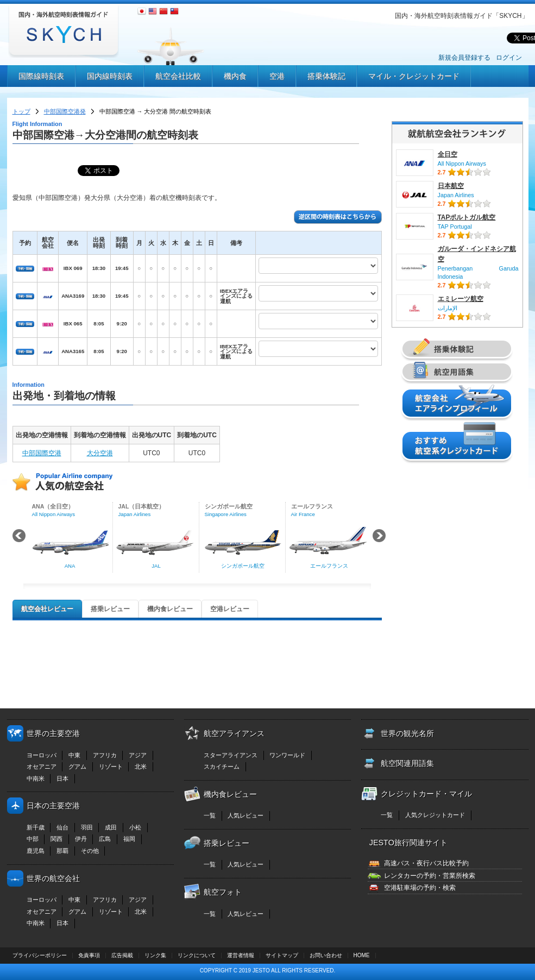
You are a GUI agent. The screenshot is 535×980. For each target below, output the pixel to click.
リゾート (111, 767)
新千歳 (36, 827)
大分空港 (100, 453)
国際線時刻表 (41, 76)
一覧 (210, 815)
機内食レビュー (170, 609)
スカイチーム (222, 767)
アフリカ (105, 755)
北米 (141, 767)
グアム (77, 767)
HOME (362, 955)
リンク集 (155, 955)
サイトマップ (282, 955)
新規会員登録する (464, 58)
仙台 (62, 827)
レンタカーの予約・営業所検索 (430, 876)
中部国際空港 (42, 453)
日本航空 (451, 186)
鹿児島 (36, 851)
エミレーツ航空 (461, 299)
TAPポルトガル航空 (467, 217)
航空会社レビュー (47, 609)
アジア (138, 755)
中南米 (36, 778)
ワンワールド (287, 755)
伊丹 (81, 839)
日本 (62, 778)
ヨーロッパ (42, 755)
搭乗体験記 (326, 76)
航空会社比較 (178, 76)
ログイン (509, 58)
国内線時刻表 (110, 76)
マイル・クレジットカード (414, 76)
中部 (33, 839)
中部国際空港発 (65, 111)
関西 (56, 839)
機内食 (235, 76)
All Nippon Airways (462, 164)
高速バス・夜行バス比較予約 (426, 863)
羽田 (87, 827)
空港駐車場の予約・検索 (420, 888)
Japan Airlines (456, 195)
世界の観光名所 (407, 733)
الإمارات (448, 308)
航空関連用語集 (407, 763)
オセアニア (42, 767)
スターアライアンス (231, 755)
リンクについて (197, 955)
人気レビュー (246, 815)
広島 (105, 839)
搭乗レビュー (110, 609)
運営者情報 (241, 955)
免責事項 (89, 955)
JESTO (261, 970)
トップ (21, 111)
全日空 (448, 154)
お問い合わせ (326, 955)
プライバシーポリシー (40, 955)
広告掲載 (122, 955)
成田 (111, 827)
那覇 (62, 851)
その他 (90, 851)
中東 (74, 755)
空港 (277, 76)
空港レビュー (230, 609)
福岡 (129, 839)
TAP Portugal (455, 227)
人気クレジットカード (435, 815)
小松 (135, 827)
